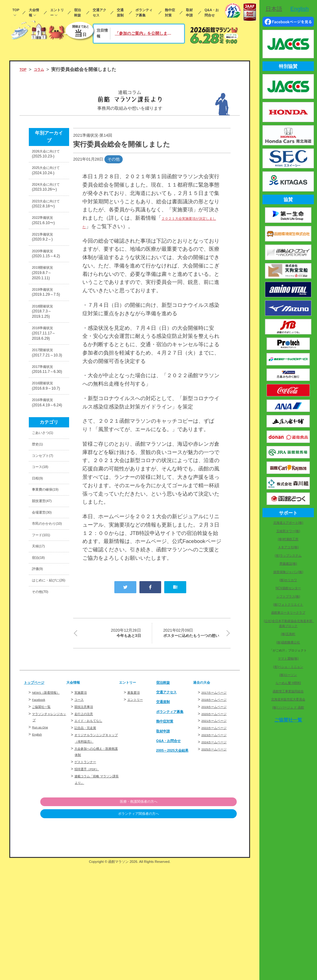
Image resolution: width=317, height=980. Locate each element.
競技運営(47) (45, 630)
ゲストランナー (88, 876)
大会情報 (34, 13)
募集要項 (135, 807)
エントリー (57, 13)
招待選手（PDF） (90, 883)
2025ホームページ (218, 863)
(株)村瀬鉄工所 (288, 539)
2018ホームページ (218, 814)
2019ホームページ (218, 821)
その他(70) (43, 756)
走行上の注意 (86, 828)
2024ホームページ (218, 856)
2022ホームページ (218, 842)
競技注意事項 (86, 821)
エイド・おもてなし (92, 835)
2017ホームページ (218, 807)
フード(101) (44, 679)
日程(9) (39, 595)
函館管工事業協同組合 (288, 691)
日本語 (274, 9)
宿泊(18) (41, 707)
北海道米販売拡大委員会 (288, 699)
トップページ (38, 797)
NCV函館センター (288, 588)
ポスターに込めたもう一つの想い (193, 638)
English (39, 855)
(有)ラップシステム (288, 556)
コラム (43, 69)
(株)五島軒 (288, 634)
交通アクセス (99, 13)
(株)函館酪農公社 (288, 642)
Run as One (43, 848)
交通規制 (120, 13)
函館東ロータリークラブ (288, 613)
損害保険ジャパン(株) (288, 572)
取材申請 (189, 13)
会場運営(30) (45, 644)
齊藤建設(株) (288, 564)
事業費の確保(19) (46, 612)
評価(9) (39, 721)
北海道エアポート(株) (288, 523)
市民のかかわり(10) (48, 661)
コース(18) (43, 581)
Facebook (41, 820)
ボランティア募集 (144, 13)
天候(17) (41, 693)
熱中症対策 (170, 13)
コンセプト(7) (46, 567)
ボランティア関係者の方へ (205, 929)
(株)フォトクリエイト (288, 605)
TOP (16, 10)
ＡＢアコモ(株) (288, 547)
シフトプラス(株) (288, 596)
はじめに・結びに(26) (48, 738)
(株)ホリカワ (288, 580)
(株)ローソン (288, 675)
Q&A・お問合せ (212, 13)
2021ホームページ (218, 835)
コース (80, 814)
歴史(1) (39, 553)
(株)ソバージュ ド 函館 (288, 707)
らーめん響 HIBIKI (288, 683)
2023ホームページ (218, 849)
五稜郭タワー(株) (288, 531)
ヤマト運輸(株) (288, 658)
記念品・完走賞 (88, 842)
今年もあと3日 (111, 634)
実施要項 (82, 807)
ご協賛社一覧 (44, 827)
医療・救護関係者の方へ (205, 916)
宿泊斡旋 (77, 13)
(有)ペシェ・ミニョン (288, 667)
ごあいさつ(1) (46, 539)
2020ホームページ (218, 828)
